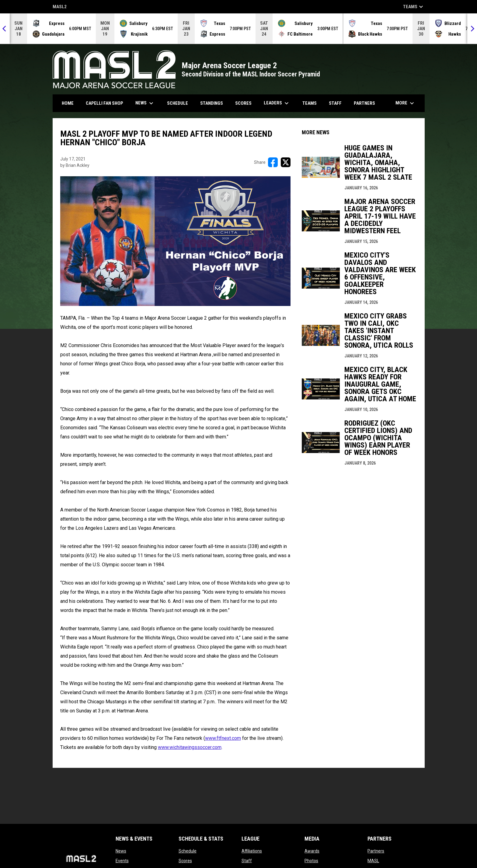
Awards (312, 851)
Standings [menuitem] (212, 103)
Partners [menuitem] (364, 103)
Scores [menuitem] (243, 103)
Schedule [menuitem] (178, 103)
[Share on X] (286, 162)
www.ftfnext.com (223, 738)
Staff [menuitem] (335, 103)
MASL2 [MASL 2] (60, 7)
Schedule (188, 851)
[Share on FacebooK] (273, 162)
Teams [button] (414, 7)
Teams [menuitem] (310, 103)
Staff (247, 861)
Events (122, 861)
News (121, 851)
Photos (311, 861)
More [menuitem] (406, 103)
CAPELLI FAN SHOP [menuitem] (107, 103)
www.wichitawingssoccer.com (190, 747)
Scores (185, 861)
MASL (373, 861)
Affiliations (252, 851)
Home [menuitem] (68, 103)
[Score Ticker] (238, 29)
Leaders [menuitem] (277, 103)
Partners (376, 851)
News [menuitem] (145, 103)
